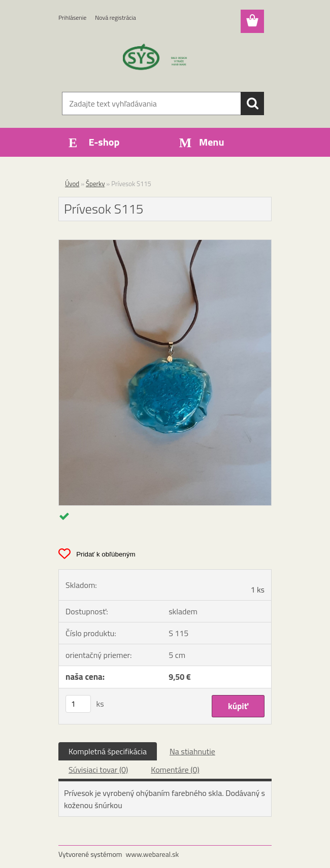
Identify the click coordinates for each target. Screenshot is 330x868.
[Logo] (159, 59)
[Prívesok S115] (165, 244)
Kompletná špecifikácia (108, 751)
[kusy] (78, 704)
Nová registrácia (115, 18)
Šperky (95, 184)
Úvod (72, 184)
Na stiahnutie (192, 751)
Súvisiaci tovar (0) (98, 770)
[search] (252, 103)
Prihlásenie (72, 18)
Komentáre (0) (175, 770)
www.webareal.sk (153, 854)
